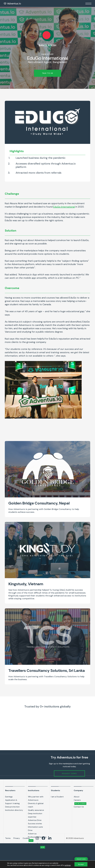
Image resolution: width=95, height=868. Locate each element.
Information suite (35, 827)
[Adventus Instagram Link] (37, 838)
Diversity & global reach (36, 805)
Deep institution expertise (35, 815)
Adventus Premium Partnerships (36, 846)
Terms (8, 838)
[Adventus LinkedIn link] (50, 838)
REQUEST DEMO (81, 859)
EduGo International (64, 207)
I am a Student (57, 797)
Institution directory (14, 810)
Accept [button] (81, 864)
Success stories (35, 824)
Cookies (26, 838)
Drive (30, 830)
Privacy (17, 838)
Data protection (12, 807)
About (77, 797)
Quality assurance (36, 810)
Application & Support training (12, 802)
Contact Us (79, 807)
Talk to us (48, 73)
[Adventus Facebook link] (43, 838)
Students (55, 790)
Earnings (9, 797)
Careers (80, 802)
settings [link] (68, 865)
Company (78, 790)
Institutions (34, 790)
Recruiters (10, 790)
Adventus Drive (35, 820)
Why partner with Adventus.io (36, 798)
